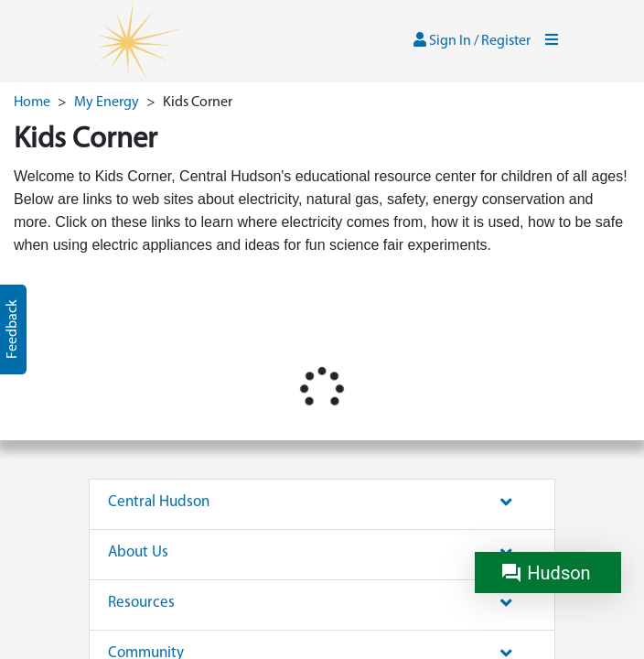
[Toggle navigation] (552, 41)
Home (32, 103)
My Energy (107, 103)
